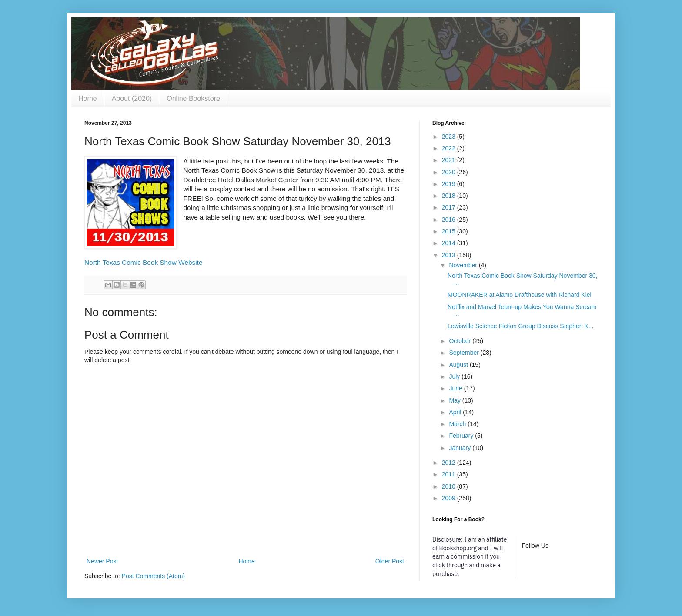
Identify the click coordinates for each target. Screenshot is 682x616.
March (458, 424)
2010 (450, 486)
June (456, 388)
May (455, 400)
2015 (450, 231)
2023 (450, 137)
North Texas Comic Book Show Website (143, 262)
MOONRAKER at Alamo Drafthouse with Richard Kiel (520, 295)
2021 (450, 160)
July (455, 376)
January (461, 448)
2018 (450, 196)
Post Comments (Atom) (153, 576)
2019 (450, 184)
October (461, 341)
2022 (450, 148)
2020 (450, 172)
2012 (450, 463)
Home (88, 98)
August (459, 365)
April (456, 412)
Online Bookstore (193, 98)
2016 (450, 220)
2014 (450, 243)
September (465, 353)
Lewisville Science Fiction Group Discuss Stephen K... (520, 326)
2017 (450, 207)
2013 (450, 255)
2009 (450, 498)
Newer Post (102, 561)
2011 (450, 474)
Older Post (390, 561)
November (464, 265)
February (462, 436)
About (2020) (132, 98)
